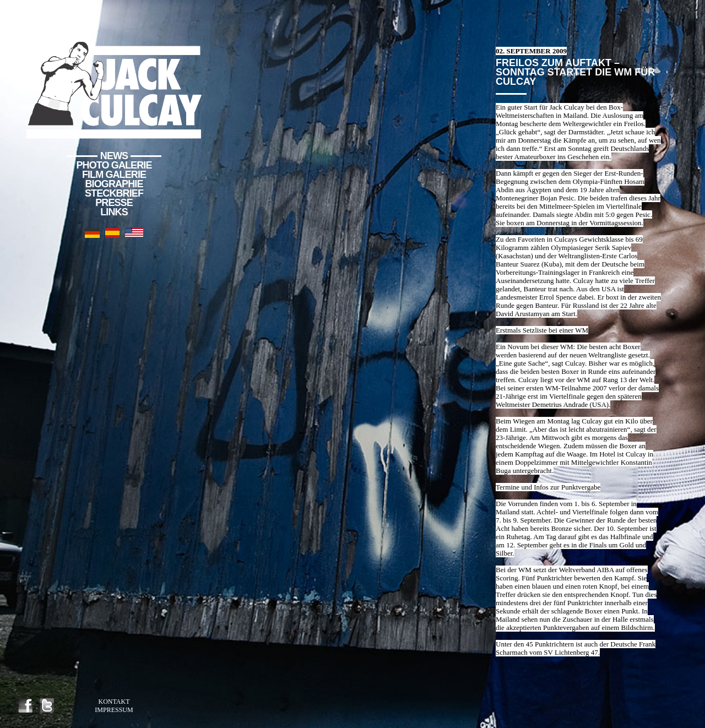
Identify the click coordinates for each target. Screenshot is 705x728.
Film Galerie (114, 175)
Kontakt (114, 702)
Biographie (114, 184)
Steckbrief (114, 193)
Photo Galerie (114, 165)
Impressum (114, 710)
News (114, 156)
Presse (114, 203)
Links (114, 212)
